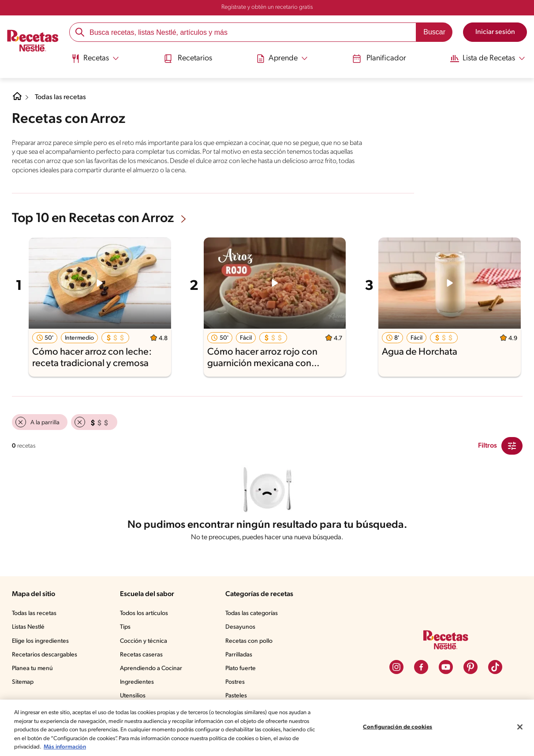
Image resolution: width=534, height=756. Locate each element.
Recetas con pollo (251, 643)
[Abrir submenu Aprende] (281, 59)
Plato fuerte (243, 671)
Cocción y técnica (146, 643)
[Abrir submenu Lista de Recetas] (484, 59)
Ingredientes (139, 684)
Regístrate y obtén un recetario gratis (267, 7)
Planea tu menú (34, 671)
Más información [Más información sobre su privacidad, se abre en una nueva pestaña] (134, 747)
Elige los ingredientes (41, 643)
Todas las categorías (255, 615)
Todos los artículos (147, 615)
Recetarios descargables (46, 657)
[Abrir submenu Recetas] (97, 59)
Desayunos (242, 629)
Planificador (376, 58)
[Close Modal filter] (512, 445)
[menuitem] (97, 62)
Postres (237, 684)
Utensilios (135, 698)
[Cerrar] (520, 727)
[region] (267, 728)
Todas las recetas (62, 97)
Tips (127, 629)
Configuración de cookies (398, 727)
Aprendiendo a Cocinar (153, 671)
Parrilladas (241, 657)
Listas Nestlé (30, 629)
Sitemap (23, 684)
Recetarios (189, 58)
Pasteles (239, 698)
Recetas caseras (145, 657)
